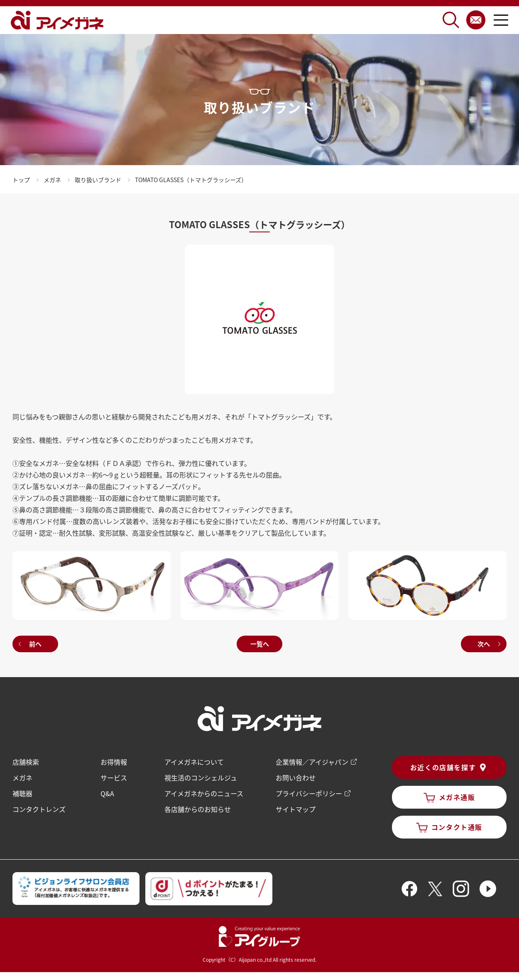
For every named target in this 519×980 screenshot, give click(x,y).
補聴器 (22, 793)
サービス (114, 778)
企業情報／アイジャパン (312, 762)
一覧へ (260, 644)
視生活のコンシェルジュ (201, 778)
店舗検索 (26, 762)
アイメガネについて (194, 762)
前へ (35, 644)
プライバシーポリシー (309, 793)
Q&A (107, 793)
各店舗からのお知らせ (198, 809)
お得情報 (114, 762)
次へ (484, 644)
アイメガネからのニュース (204, 793)
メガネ (22, 778)
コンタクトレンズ (39, 809)
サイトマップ (296, 809)
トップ (21, 180)
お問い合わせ (296, 778)
